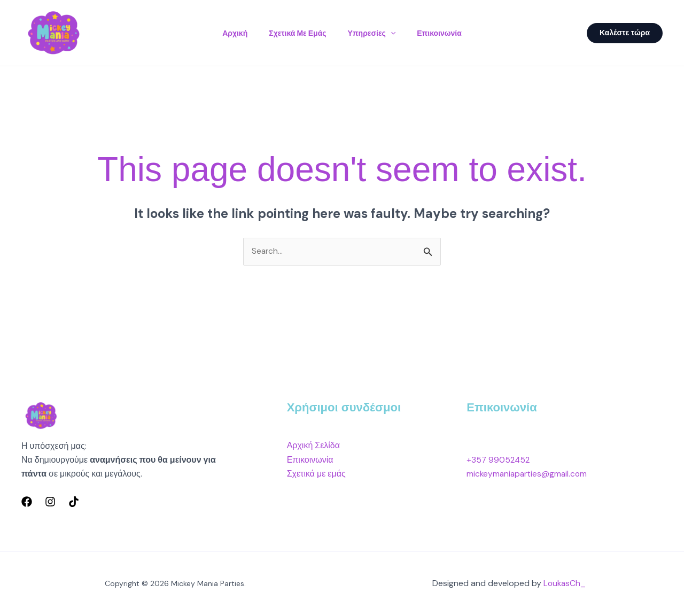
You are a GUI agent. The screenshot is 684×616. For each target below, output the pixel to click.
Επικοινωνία (446, 33)
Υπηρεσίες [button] (374, 33)
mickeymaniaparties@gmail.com (528, 474)
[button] (393, 33)
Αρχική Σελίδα (313, 446)
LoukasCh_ (565, 584)
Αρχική (228, 33)
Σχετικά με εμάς (295, 33)
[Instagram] (50, 502)
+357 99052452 (499, 460)
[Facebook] (27, 502)
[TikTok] (74, 502)
